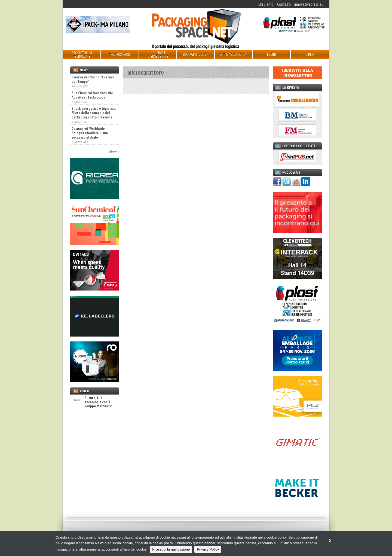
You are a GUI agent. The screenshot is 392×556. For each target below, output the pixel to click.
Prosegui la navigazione (171, 549)
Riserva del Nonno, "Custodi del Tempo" (93, 79)
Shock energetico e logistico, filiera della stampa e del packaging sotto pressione (94, 113)
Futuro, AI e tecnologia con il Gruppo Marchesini (92, 402)
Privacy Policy (208, 549)
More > (114, 151)
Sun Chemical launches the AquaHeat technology (92, 95)
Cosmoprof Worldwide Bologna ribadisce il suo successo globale (90, 133)
